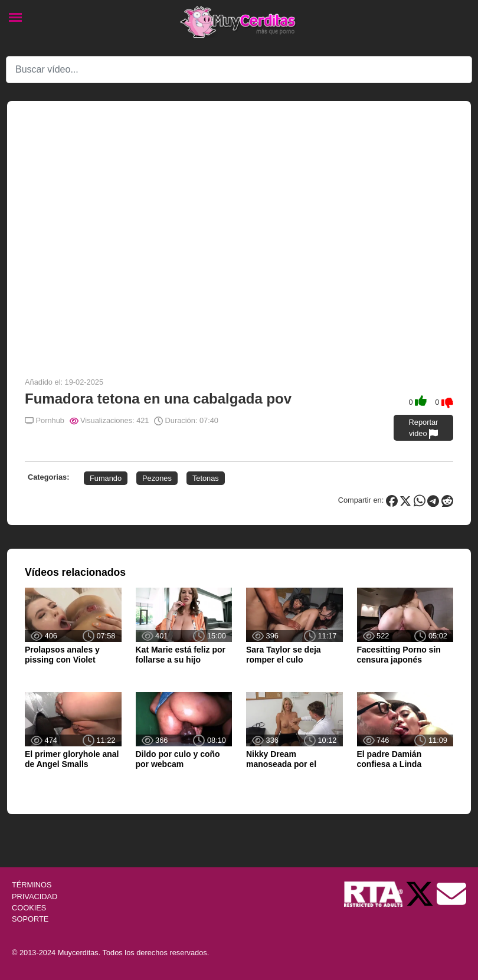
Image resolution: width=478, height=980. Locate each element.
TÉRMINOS (32, 885)
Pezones (157, 478)
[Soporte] (451, 894)
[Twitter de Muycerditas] (421, 894)
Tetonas (206, 478)
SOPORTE (30, 919)
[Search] (239, 70)
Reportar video (424, 428)
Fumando (106, 478)
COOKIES (29, 908)
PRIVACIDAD (35, 897)
